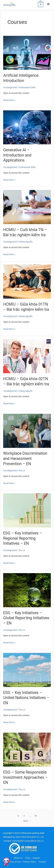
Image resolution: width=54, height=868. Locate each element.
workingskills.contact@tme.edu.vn (28, 841)
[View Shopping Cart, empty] (40, 4)
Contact (42, 862)
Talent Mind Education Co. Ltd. (30, 837)
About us (18, 858)
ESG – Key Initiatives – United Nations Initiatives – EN (26, 698)
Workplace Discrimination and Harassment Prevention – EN (25, 458)
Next (27, 821)
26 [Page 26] (36, 816)
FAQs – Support (33, 858)
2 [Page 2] (24, 816)
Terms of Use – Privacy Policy (22, 862)
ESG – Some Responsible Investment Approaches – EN (25, 777)
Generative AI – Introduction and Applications (17, 155)
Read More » (9, 100)
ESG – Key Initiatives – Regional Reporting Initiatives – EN (23, 538)
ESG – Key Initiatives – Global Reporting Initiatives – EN (26, 618)
